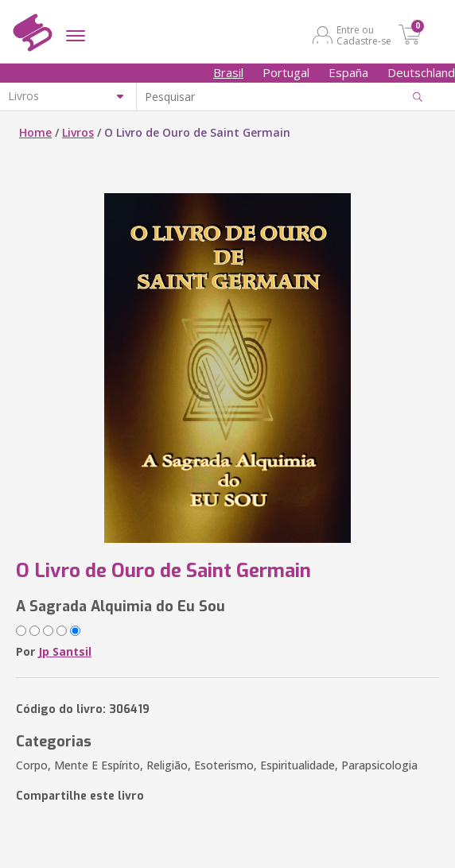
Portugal (286, 72)
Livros (78, 132)
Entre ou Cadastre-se (364, 35)
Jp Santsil (65, 651)
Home (35, 132)
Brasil (228, 72)
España (348, 72)
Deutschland (421, 72)
